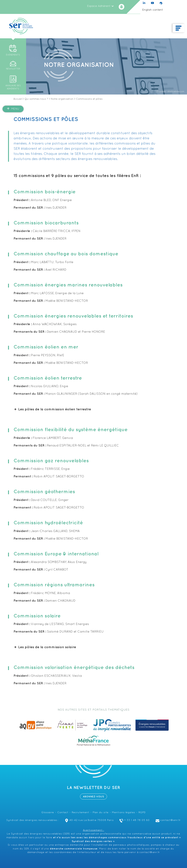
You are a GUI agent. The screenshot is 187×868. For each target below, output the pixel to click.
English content (153, 10)
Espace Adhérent (100, 6)
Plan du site (101, 813)
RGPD (142, 813)
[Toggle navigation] (178, 28)
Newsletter (13, 69)
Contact (63, 813)
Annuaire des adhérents (13, 87)
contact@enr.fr (168, 820)
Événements (13, 55)
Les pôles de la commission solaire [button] (45, 647)
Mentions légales (124, 813)
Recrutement (81, 813)
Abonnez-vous (93, 797)
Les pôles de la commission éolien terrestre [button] (52, 409)
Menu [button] (13, 109)
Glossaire (48, 813)
